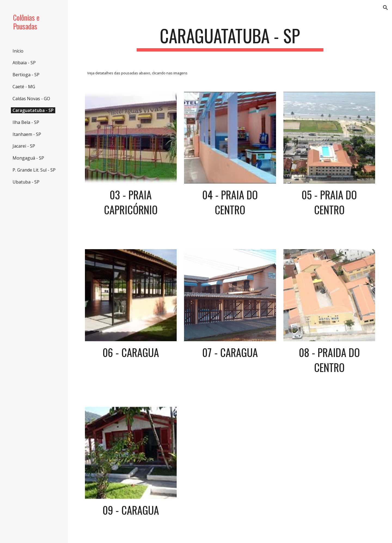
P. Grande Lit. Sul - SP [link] (34, 170)
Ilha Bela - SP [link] (26, 122)
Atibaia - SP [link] (24, 63)
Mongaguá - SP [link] (28, 158)
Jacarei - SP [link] (24, 146)
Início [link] (18, 51)
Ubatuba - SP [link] (26, 182)
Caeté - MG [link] (24, 87)
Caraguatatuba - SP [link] (33, 110)
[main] (230, 38)
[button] (385, 8)
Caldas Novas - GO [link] (31, 99)
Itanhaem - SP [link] (27, 134)
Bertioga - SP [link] (26, 75)
